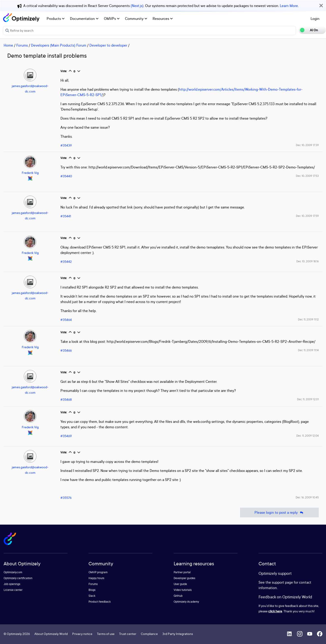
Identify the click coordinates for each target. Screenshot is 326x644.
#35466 (66, 350)
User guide (180, 584)
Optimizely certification (18, 578)
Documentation (84, 19)
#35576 (66, 498)
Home (8, 45)
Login (315, 19)
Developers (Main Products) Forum (59, 45)
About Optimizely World (51, 634)
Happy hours (96, 578)
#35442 (66, 262)
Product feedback (100, 602)
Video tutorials (183, 590)
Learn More (289, 6)
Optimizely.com (13, 572)
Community (136, 19)
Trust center (128, 634)
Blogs (92, 590)
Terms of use (106, 634)
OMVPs (112, 19)
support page (282, 582)
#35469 (66, 436)
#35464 (66, 320)
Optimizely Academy (186, 602)
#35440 (66, 176)
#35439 (66, 145)
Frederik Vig (30, 173)
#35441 (66, 216)
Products (56, 19)
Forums (22, 45)
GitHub (178, 596)
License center (13, 590)
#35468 (66, 399)
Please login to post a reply (279, 513)
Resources (163, 19)
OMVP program (98, 572)
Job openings (12, 584)
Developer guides (185, 578)
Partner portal (182, 572)
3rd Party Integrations (178, 634)
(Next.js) (137, 6)
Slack (92, 596)
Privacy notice (82, 634)
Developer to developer (108, 45)
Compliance (149, 634)
